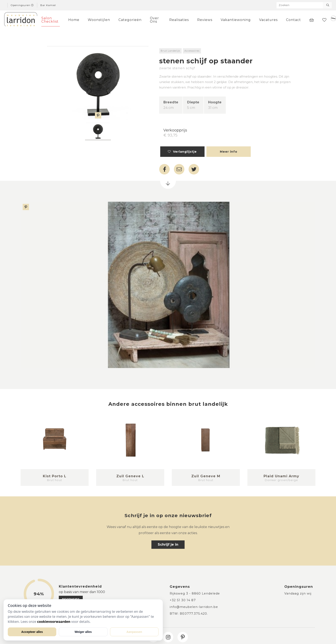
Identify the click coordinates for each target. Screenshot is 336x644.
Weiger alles (83, 632)
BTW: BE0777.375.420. (189, 614)
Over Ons (154, 20)
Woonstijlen (99, 20)
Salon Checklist (50, 20)
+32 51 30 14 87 (183, 600)
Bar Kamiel (48, 5)
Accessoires (192, 51)
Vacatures (268, 20)
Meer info (229, 152)
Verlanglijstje (182, 152)
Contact (293, 20)
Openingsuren (22, 5)
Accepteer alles (32, 632)
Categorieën (130, 20)
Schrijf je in (168, 544)
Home (74, 20)
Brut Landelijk (170, 51)
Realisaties (179, 20)
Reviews (205, 20)
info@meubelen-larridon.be (194, 607)
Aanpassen (134, 632)
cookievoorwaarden (54, 622)
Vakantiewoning (236, 20)
